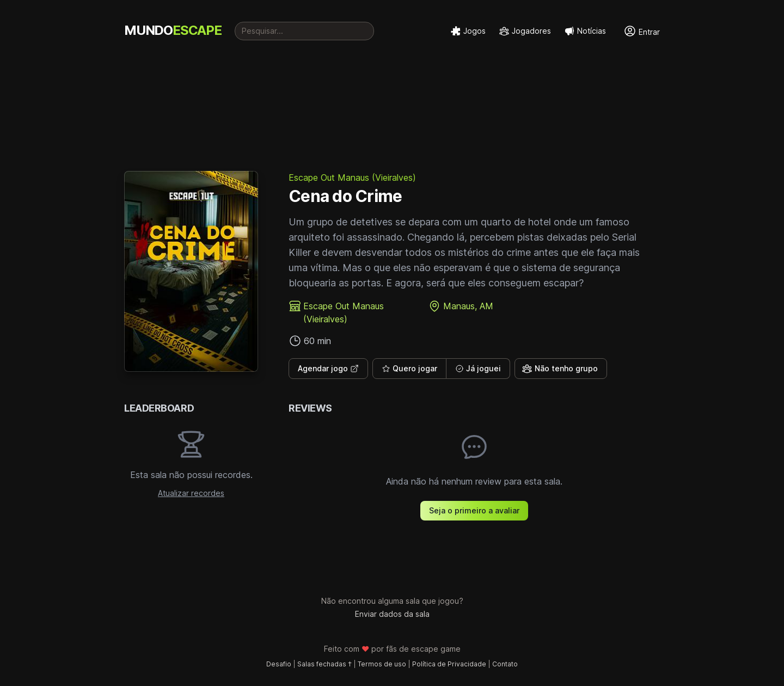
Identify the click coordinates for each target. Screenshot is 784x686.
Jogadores (525, 31)
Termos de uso (382, 664)
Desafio (279, 664)
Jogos (468, 31)
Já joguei (478, 368)
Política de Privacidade (449, 664)
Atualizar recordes (191, 493)
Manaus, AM (468, 306)
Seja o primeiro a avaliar (474, 510)
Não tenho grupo (560, 369)
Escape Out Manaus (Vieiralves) (352, 177)
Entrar (642, 31)
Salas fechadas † (324, 664)
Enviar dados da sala (392, 614)
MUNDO (173, 30)
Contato (505, 664)
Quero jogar (409, 368)
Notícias (585, 31)
